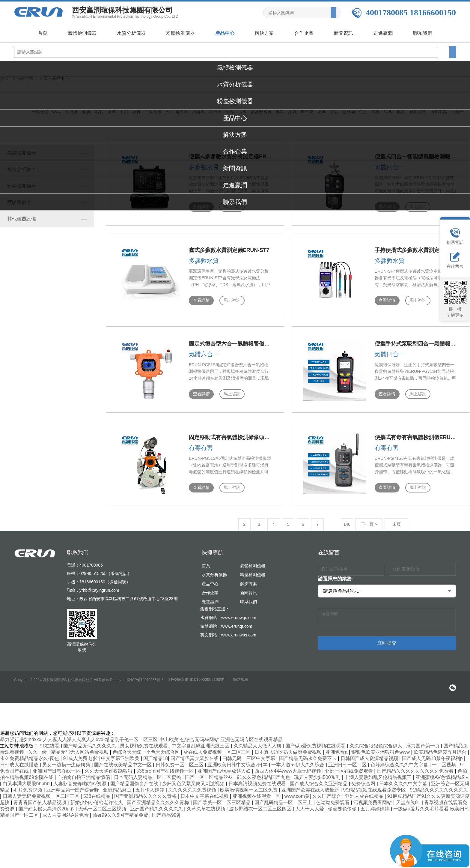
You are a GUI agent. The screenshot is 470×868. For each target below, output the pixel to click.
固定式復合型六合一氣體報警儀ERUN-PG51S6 (218, 342)
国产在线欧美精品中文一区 (123, 760)
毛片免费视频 (28, 786)
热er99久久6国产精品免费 (121, 811)
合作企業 (304, 33)
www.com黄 (297, 792)
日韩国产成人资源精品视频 (370, 754)
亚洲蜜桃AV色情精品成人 (442, 773)
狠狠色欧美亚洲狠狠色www (381, 748)
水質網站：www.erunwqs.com (228, 613)
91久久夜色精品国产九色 (264, 773)
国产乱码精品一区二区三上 (284, 798)
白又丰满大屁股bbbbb (27, 779)
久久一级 (38, 748)
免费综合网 (364, 779)
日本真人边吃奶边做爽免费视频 (289, 748)
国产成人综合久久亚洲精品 (319, 779)
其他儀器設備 (28, 219)
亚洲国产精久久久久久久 (157, 805)
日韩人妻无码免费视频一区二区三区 (42, 792)
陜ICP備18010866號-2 (145, 676)
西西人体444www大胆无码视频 (288, 767)
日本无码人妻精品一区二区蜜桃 (148, 773)
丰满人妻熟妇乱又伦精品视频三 (379, 773)
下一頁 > (342, 520)
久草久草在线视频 (207, 805)
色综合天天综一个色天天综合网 (147, 748)
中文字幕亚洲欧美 (121, 754)
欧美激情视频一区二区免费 (249, 786)
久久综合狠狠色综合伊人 (376, 742)
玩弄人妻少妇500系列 (318, 773)
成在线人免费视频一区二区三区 (218, 748)
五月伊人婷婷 (150, 786)
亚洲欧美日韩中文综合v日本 (238, 760)
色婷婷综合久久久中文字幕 (400, 760)
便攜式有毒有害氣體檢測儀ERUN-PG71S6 (399, 434)
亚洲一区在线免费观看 (350, 767)
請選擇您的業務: (336, 575)
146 (320, 520)
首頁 (43, 33)
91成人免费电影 (81, 754)
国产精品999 (166, 811)
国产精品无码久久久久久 (90, 742)
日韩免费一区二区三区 (180, 760)
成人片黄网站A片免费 (66, 811)
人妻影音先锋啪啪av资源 (80, 779)
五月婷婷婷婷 (376, 805)
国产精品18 (156, 754)
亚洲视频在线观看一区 (257, 792)
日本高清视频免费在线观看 (258, 779)
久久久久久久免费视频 (193, 786)
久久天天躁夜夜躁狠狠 (109, 767)
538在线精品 (98, 792)
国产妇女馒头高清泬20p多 (47, 805)
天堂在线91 (409, 798)
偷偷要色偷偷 (343, 805)
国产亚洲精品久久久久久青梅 (146, 792)
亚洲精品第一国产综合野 (73, 786)
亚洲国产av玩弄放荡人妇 (225, 767)
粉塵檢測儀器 (180, 33)
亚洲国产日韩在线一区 (57, 767)
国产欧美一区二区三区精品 (222, 798)
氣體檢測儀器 (82, 33)
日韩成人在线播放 (20, 760)
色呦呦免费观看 (333, 798)
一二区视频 (445, 760)
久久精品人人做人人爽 (258, 742)
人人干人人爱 (310, 805)
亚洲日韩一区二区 (348, 760)
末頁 (370, 520)
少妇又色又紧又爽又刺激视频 (194, 779)
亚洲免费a (337, 748)
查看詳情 (174, 300)
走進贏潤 (383, 33)
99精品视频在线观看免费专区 (375, 786)
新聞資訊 (344, 33)
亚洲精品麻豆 (118, 786)
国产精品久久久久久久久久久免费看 (416, 767)
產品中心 (225, 33)
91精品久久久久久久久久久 (439, 786)
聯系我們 (423, 33)
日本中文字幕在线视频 (205, 792)
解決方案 (264, 33)
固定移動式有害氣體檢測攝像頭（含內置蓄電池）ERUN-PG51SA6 (242, 434)
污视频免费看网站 (373, 798)
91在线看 (50, 742)
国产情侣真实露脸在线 (195, 754)
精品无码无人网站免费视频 (80, 748)
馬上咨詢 (206, 300)
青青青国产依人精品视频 (40, 798)
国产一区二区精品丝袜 (210, 773)
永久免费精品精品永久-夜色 (30, 754)
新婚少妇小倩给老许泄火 (97, 798)
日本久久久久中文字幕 (404, 779)
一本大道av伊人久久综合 (298, 760)
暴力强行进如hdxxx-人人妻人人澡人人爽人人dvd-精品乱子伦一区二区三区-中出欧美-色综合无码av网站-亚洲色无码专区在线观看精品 (141, 735)
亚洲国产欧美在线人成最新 (311, 786)
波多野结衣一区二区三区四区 (261, 805)
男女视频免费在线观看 (144, 742)
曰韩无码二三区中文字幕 (249, 754)
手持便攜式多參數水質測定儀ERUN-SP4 (396, 249)
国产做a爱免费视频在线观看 (316, 742)
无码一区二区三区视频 (103, 805)
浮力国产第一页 (424, 742)
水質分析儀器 (131, 33)
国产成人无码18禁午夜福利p (433, 754)
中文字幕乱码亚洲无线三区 (201, 742)
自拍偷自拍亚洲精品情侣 (84, 773)
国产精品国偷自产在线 (135, 779)
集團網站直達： (215, 605)
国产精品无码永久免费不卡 (308, 754)
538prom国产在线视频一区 (166, 767)
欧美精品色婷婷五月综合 (441, 748)
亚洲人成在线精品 (365, 792)
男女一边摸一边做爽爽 (67, 760)
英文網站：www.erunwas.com (228, 631)
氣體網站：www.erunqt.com (226, 622)
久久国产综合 (327, 792)
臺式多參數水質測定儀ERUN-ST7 (202, 249)
